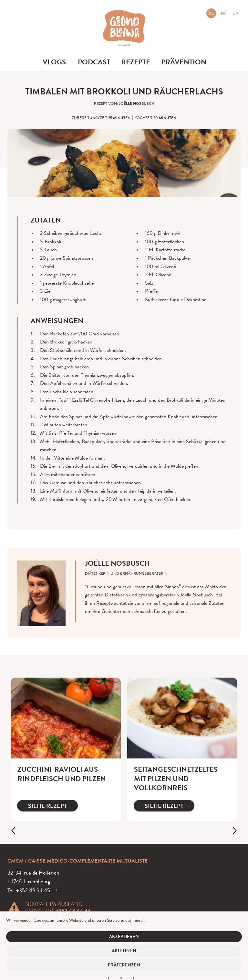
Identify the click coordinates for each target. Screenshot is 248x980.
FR (223, 13)
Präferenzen (124, 965)
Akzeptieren (124, 936)
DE (211, 13)
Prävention (184, 62)
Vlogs (54, 62)
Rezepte (136, 62)
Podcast (94, 62)
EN (236, 13)
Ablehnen (124, 951)
